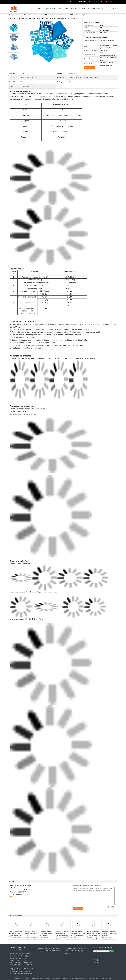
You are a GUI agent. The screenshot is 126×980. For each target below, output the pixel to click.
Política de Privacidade (21, 979)
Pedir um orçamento (96, 2)
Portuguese (113, 1)
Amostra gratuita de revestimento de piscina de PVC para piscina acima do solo (78, 934)
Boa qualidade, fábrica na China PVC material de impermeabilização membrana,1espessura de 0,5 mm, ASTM (76, 951)
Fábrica (75, 9)
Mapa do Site (102, 960)
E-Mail (95, 960)
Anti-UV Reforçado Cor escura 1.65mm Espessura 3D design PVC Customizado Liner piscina (63, 935)
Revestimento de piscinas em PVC (31, 15)
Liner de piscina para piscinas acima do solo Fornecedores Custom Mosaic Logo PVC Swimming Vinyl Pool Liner (93, 936)
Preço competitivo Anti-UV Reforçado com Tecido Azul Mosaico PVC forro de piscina (16, 934)
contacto (90, 68)
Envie (112, 951)
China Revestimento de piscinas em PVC (41, 979)
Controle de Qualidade (92, 9)
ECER (109, 979)
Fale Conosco (112, 9)
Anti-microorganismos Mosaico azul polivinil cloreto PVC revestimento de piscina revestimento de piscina (31, 935)
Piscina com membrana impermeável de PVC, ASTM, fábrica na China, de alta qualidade (50, 950)
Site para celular (98, 963)
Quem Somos (63, 9)
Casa (39, 9)
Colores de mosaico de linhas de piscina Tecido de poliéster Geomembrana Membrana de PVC (109, 935)
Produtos (49, 9)
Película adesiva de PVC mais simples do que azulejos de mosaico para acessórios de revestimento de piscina (47, 936)
